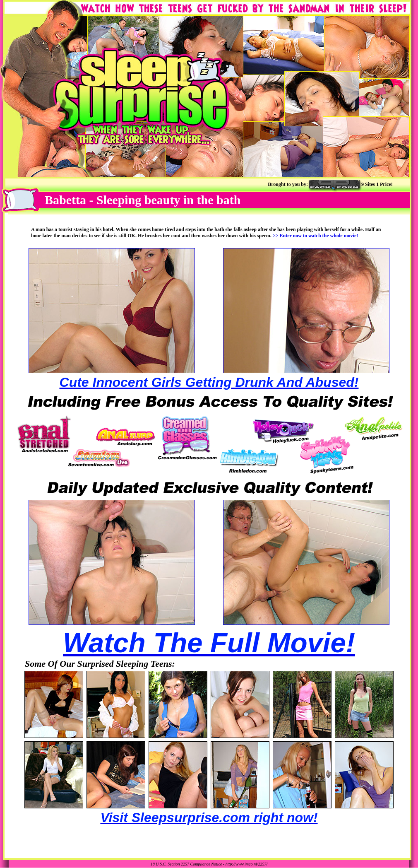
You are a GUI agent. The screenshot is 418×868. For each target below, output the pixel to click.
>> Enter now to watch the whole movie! (315, 236)
